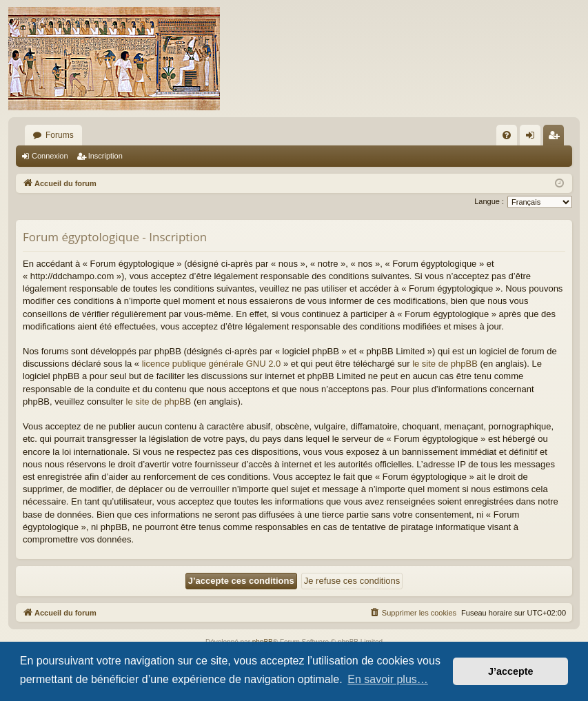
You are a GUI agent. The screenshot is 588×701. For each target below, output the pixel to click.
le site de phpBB (445, 364)
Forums (60, 135)
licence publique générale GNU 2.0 (212, 364)
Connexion (50, 156)
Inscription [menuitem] (557, 138)
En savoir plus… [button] (388, 679)
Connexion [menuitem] (533, 138)
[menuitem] (507, 135)
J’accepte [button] (511, 671)
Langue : (489, 201)
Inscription (105, 156)
